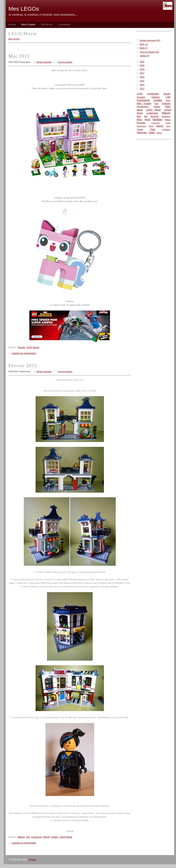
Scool (168, 126)
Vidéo (152, 132)
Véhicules (142, 133)
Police (167, 120)
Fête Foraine (144, 104)
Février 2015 (23, 366)
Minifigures (166, 116)
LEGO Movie (153, 110)
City (168, 97)
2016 (142, 77)
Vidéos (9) (145, 56)
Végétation (166, 130)
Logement (152, 113)
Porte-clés (156, 123)
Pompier (141, 123)
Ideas (140, 110)
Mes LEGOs (14, 39)
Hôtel (168, 107)
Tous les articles (65, 62)
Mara (139, 116)
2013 (142, 89)
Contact (32, 860)
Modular (157, 119)
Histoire (157, 107)
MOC (140, 120)
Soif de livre (47, 25)
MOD (148, 120)
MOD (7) (144, 48)
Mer (146, 116)
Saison (160, 126)
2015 (142, 81)
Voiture (159, 133)
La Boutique (64, 25)
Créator (158, 100)
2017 (142, 73)
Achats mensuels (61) (150, 40)
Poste (168, 123)
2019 (142, 65)
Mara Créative (28, 25)
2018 (142, 69)
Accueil (12, 25)
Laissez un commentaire (24, 353)
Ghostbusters (143, 107)
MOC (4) (144, 44)
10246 (140, 94)
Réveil (151, 126)
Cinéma (155, 97)
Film (157, 104)
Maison (166, 113)
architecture (153, 94)
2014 (142, 85)
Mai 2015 (19, 56)
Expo (168, 100)
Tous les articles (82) (149, 52)
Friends (166, 103)
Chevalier (141, 97)
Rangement (141, 126)
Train (153, 129)
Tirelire (140, 129)
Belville (167, 94)
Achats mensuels (44, 62)
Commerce (143, 100)
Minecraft (154, 116)
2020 (142, 62)
